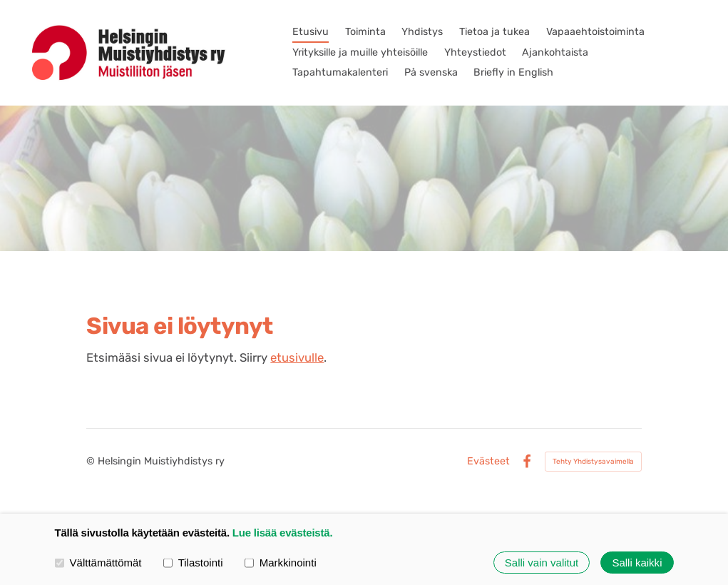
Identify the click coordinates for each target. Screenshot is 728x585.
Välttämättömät (98, 562)
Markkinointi (281, 562)
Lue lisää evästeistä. (283, 533)
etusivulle (297, 357)
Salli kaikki (637, 563)
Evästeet (488, 462)
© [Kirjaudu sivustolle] (92, 461)
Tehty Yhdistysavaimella (593, 462)
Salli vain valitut (542, 563)
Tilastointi (193, 562)
